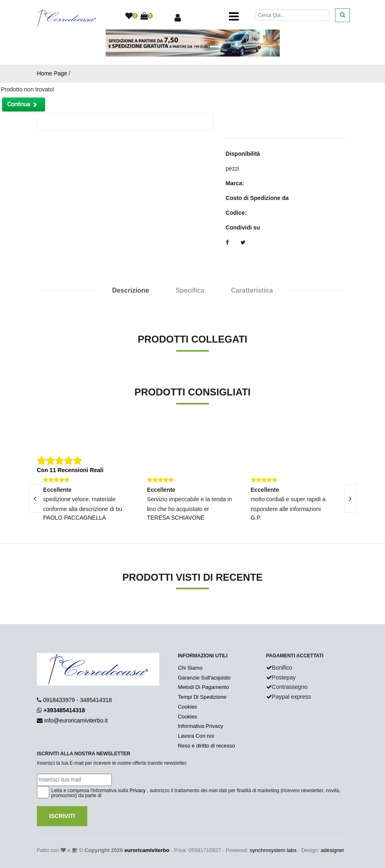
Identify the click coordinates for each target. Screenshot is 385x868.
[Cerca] (292, 15)
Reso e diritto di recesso (206, 746)
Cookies (187, 707)
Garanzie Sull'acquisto (204, 678)
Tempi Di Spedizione (202, 697)
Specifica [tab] (190, 290)
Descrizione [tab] (131, 290)
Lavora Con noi (196, 736)
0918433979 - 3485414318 (77, 700)
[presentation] (35, 498)
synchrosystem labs (273, 850)
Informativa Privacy (200, 726)
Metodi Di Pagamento (203, 687)
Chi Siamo (190, 668)
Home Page (52, 73)
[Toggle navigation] (234, 16)
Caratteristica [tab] (252, 290)
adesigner (332, 850)
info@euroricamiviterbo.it (76, 720)
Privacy (137, 791)
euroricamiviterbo (147, 850)
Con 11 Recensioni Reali (70, 470)
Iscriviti (62, 816)
